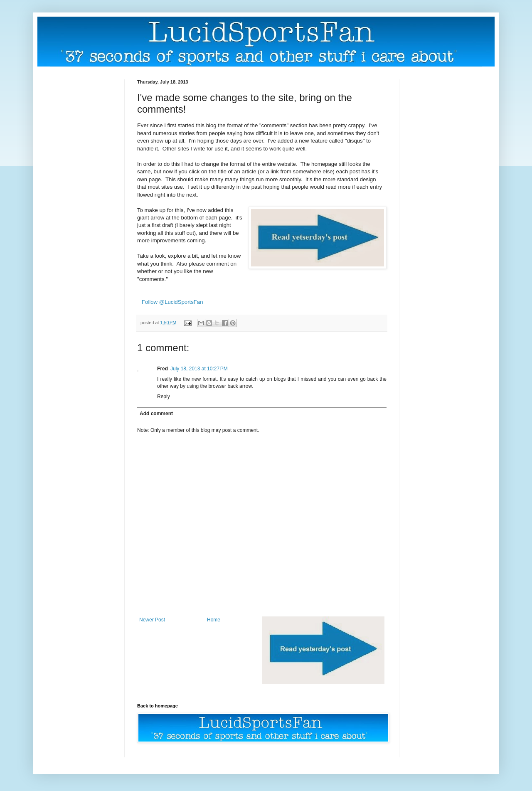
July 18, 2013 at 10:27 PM (199, 369)
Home (214, 620)
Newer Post (152, 620)
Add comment (156, 414)
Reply (164, 397)
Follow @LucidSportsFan (172, 302)
